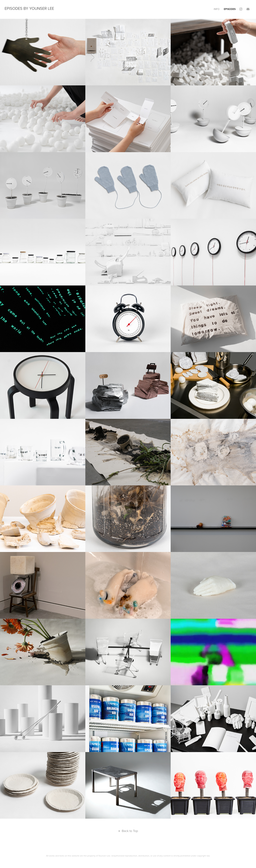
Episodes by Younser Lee (29, 8)
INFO (217, 9)
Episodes (230, 9)
